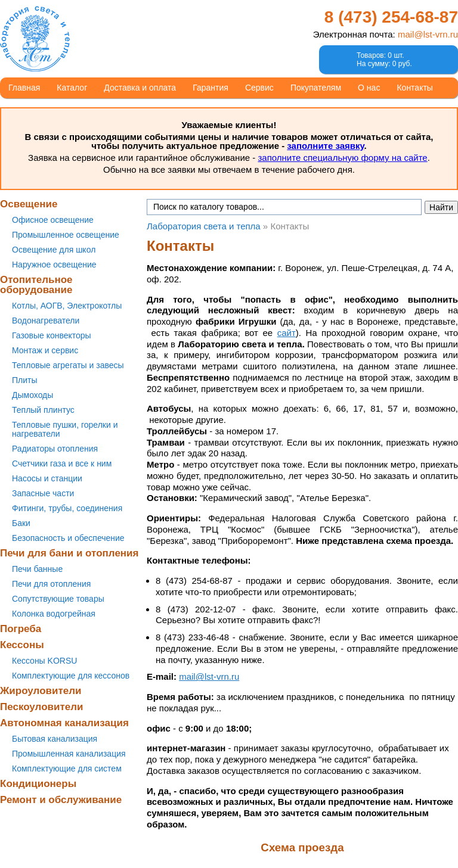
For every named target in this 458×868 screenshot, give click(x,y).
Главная (24, 88)
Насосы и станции (47, 478)
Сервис (259, 88)
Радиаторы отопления (55, 449)
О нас (369, 88)
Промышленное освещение (66, 235)
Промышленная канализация (69, 754)
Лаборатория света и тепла (35, 39)
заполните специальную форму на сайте (342, 158)
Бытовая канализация (55, 739)
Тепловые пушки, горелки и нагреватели (65, 429)
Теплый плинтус (43, 410)
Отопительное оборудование (36, 285)
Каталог (72, 88)
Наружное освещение (54, 265)
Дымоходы (33, 395)
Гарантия (211, 88)
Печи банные (37, 569)
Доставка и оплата (140, 88)
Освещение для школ (54, 250)
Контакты (414, 88)
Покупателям (316, 88)
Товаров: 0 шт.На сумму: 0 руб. (384, 60)
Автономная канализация (64, 723)
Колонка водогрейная (54, 614)
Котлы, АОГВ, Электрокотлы (67, 306)
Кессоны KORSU (44, 661)
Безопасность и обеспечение (68, 538)
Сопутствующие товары (58, 599)
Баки (21, 523)
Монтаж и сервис (45, 350)
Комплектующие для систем (67, 769)
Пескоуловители (41, 707)
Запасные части (43, 493)
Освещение (29, 204)
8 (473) (391, 17)
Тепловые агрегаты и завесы (68, 365)
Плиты (25, 380)
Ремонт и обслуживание (61, 800)
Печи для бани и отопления (69, 553)
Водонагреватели (46, 321)
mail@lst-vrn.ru (428, 34)
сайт (287, 333)
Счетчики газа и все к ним (62, 463)
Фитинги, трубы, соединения (67, 508)
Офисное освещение (53, 220)
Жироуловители (41, 691)
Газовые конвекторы (52, 335)
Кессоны (22, 645)
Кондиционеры (38, 784)
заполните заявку (325, 146)
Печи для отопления (51, 584)
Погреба (21, 629)
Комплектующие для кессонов (71, 676)
